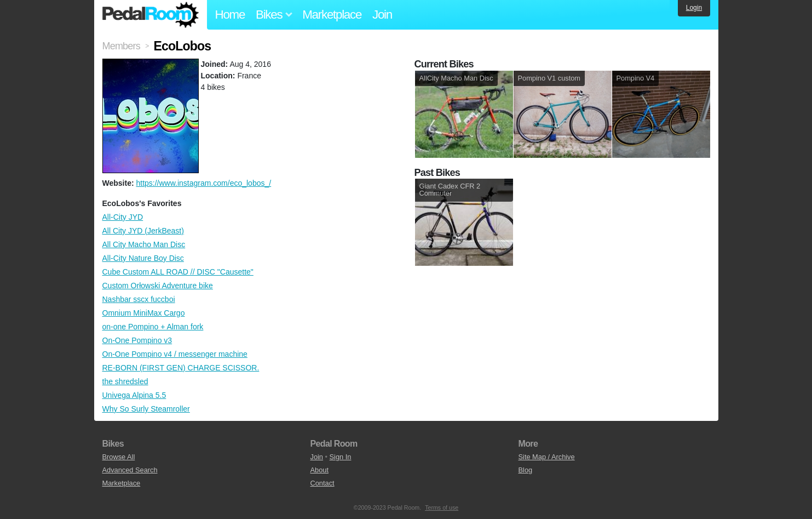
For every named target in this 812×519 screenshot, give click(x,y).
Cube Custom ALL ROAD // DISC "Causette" (178, 272)
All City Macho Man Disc (144, 244)
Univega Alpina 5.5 (134, 395)
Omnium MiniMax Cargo (144, 313)
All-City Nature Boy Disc (143, 258)
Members (121, 46)
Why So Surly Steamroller (146, 409)
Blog (526, 470)
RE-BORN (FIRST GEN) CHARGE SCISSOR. (181, 368)
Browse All (119, 457)
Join (382, 15)
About (319, 470)
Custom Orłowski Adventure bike (158, 286)
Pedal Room (151, 15)
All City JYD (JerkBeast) (143, 231)
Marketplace (332, 15)
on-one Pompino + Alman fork (153, 327)
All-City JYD (123, 217)
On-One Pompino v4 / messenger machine (175, 354)
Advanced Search (130, 470)
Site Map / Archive (547, 457)
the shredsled (125, 381)
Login (694, 8)
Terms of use (442, 507)
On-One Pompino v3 (137, 340)
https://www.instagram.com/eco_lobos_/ (203, 183)
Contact (323, 483)
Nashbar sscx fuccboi (139, 299)
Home (230, 15)
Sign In (341, 457)
